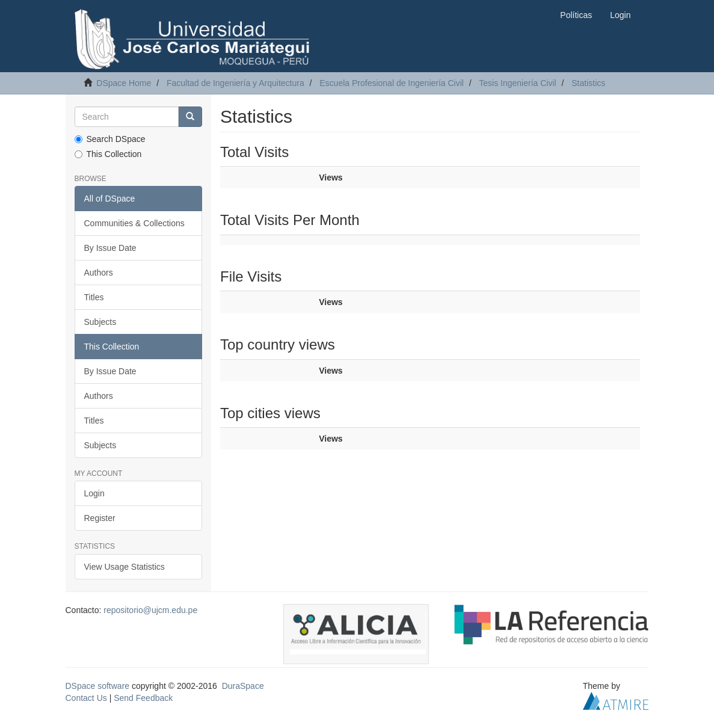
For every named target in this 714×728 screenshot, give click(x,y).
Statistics (588, 83)
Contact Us (86, 698)
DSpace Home (124, 83)
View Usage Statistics (125, 567)
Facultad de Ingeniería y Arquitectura (235, 83)
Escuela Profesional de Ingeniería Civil (392, 83)
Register (100, 518)
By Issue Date (110, 248)
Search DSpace (110, 139)
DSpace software (98, 686)
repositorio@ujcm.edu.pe (150, 610)
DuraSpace (243, 686)
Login (94, 493)
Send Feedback (143, 698)
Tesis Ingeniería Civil (517, 83)
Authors (99, 273)
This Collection (108, 154)
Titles (94, 297)
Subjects (100, 322)
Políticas (576, 15)
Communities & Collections (134, 223)
